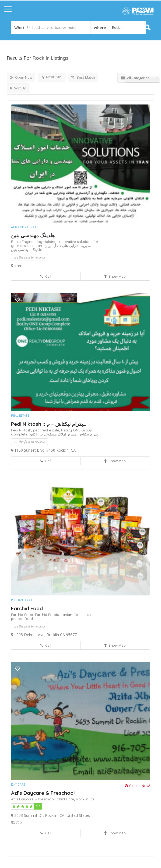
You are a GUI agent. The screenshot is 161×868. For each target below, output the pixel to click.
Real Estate (20, 416)
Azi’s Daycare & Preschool (43, 793)
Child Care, (66, 799)
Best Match (83, 77)
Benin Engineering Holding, (35, 242)
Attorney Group (24, 227)
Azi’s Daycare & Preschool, (34, 799)
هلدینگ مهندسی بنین (33, 235)
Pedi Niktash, (22, 430)
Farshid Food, (23, 615)
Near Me (52, 77)
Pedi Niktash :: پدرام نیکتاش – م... (49, 424)
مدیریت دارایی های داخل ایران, (67, 246)
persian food (22, 619)
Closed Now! (137, 786)
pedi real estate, (47, 430)
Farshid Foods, (48, 615)
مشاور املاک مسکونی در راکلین (53, 434)
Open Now (21, 77)
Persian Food (21, 600)
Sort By (18, 88)
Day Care (18, 785)
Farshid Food (27, 608)
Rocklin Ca (85, 799)
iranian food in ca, (76, 615)
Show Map (115, 276)
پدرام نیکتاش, (87, 434)
